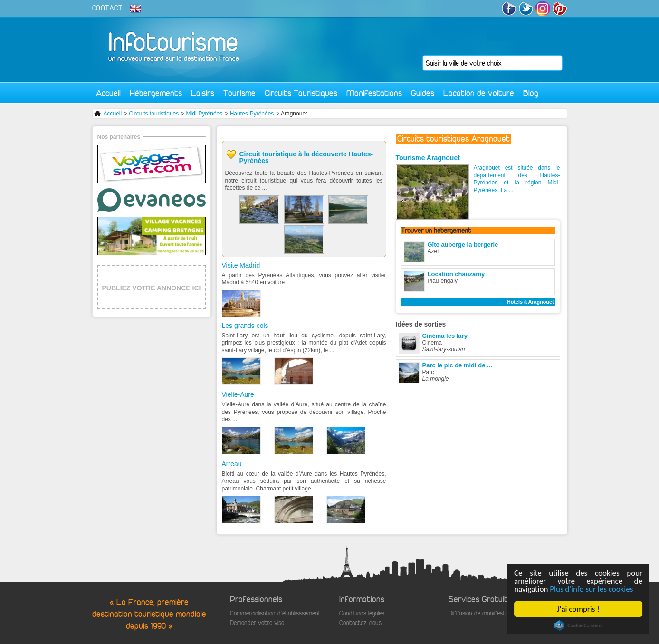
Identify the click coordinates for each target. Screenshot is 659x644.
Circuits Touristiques (301, 93)
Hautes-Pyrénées (252, 114)
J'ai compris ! (578, 609)
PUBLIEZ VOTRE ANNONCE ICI (152, 288)
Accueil (108, 93)
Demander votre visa (257, 623)
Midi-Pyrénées (205, 114)
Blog (531, 93)
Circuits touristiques (154, 114)
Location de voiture (479, 93)
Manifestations (374, 93)
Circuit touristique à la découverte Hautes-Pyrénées (306, 157)
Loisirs (203, 93)
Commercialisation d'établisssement (276, 613)
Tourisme (239, 93)
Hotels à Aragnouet (530, 302)
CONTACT (107, 8)
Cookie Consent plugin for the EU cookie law (578, 625)
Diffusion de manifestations (485, 613)
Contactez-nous (360, 623)
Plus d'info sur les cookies (592, 589)
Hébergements (156, 93)
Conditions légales (362, 613)
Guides (423, 93)
